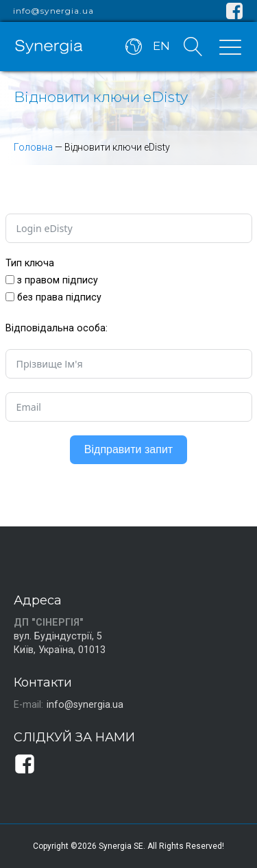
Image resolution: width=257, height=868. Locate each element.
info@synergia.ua (53, 11)
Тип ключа (30, 263)
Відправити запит (128, 449)
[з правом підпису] (10, 280)
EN (161, 46)
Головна (33, 147)
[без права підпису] (10, 297)
